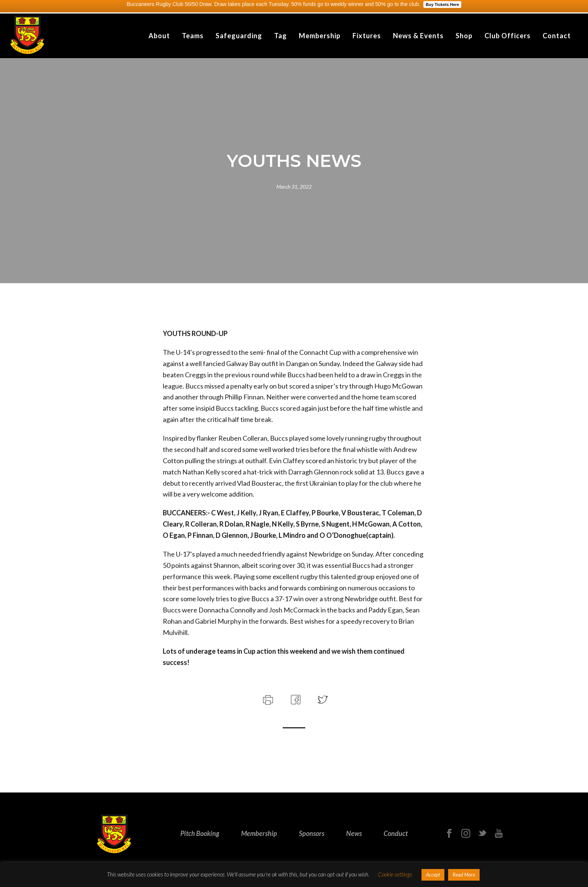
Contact (557, 36)
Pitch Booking (200, 833)
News (354, 833)
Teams (193, 36)
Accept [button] (433, 875)
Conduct (396, 833)
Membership (320, 36)
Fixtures (367, 36)
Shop (464, 36)
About (159, 36)
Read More (464, 875)
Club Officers (508, 36)
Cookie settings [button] (395, 874)
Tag (280, 36)
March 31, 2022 (294, 187)
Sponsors (312, 833)
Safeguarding (239, 36)
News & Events (418, 36)
